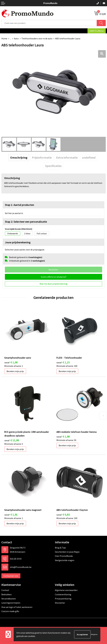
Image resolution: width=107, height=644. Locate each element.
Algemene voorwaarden (66, 590)
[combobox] (49, 23)
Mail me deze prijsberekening (53, 284)
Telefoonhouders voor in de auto (37, 38)
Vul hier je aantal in (14, 213)
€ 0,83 (63, 514)
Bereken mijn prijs (15, 371)
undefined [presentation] (89, 157)
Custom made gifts (10, 611)
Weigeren (94, 634)
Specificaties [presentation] (53, 166)
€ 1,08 (11, 362)
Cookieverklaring (63, 594)
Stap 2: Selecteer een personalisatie (26, 222)
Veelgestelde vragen (65, 560)
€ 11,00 (12, 440)
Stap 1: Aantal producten (20, 205)
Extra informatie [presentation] (67, 157)
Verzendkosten (9, 599)
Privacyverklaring (63, 599)
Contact (5, 590)
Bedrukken (6, 594)
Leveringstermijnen (11, 603)
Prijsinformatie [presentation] (42, 157)
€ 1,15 (63, 362)
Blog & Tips (60, 548)
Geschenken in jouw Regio (67, 552)
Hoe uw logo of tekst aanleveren (17, 607)
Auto (16, 38)
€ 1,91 (11, 514)
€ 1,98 (63, 436)
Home (4, 38)
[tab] (19, 157)
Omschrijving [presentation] (19, 157)
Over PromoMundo (64, 556)
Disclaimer (60, 603)
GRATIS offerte (97, 31)
